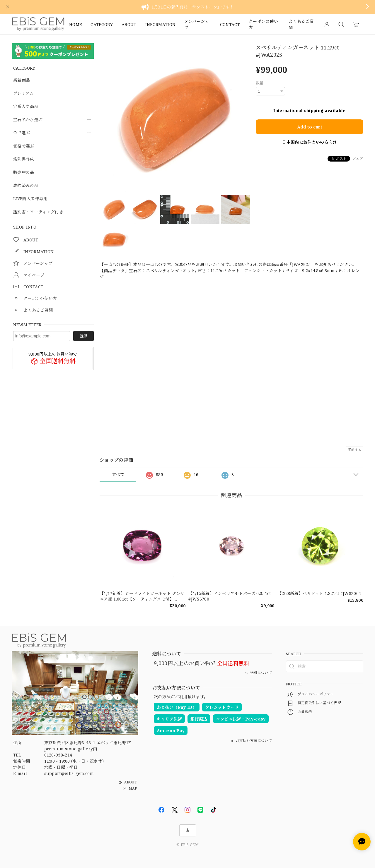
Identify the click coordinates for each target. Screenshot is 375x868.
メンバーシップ (197, 24)
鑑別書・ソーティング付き (38, 212)
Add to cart (310, 126)
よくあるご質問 (301, 24)
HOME (75, 24)
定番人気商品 (26, 107)
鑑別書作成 (24, 159)
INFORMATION (161, 24)
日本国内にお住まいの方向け (309, 141)
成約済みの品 (26, 186)
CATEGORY (102, 24)
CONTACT (230, 24)
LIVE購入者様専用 (30, 199)
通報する (355, 450)
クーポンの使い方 (263, 24)
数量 (260, 83)
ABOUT (129, 24)
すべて (118, 475)
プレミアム (23, 94)
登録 (83, 336)
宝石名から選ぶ (28, 120)
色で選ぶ (22, 133)
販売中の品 (24, 173)
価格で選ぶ (24, 146)
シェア (358, 157)
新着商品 (22, 80)
